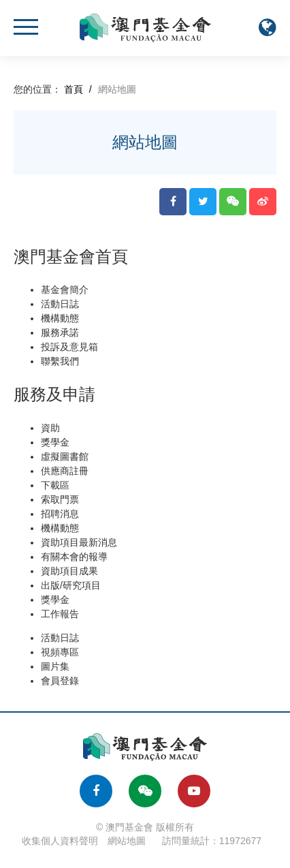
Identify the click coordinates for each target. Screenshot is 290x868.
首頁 (74, 89)
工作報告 (60, 614)
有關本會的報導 (74, 557)
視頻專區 (60, 652)
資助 (50, 428)
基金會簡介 (65, 290)
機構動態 (60, 318)
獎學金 (55, 442)
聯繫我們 (60, 361)
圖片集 (55, 666)
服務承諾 (60, 332)
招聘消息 (60, 514)
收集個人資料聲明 (60, 841)
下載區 (55, 485)
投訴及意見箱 (69, 347)
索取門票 (60, 499)
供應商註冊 (65, 471)
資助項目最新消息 (79, 542)
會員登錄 (60, 681)
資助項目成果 (69, 571)
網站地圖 (127, 841)
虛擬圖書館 (65, 456)
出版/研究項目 (71, 585)
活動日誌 (60, 304)
